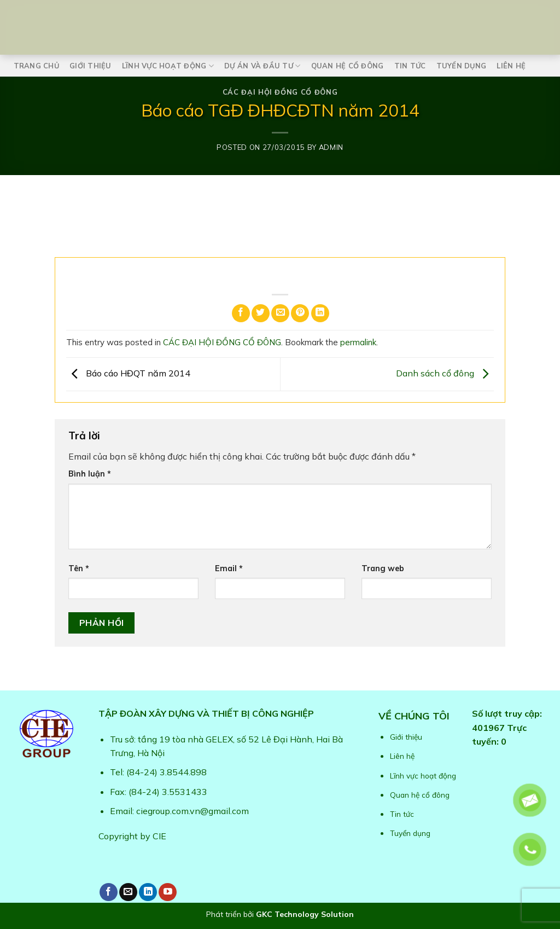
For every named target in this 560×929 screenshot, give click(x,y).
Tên (79, 568)
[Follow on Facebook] (109, 892)
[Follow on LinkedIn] (148, 892)
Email (229, 568)
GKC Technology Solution (305, 914)
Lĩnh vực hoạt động (168, 66)
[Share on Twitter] (261, 313)
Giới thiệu (91, 66)
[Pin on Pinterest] (300, 313)
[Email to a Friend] (280, 313)
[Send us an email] (128, 892)
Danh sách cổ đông (445, 373)
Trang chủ (36, 66)
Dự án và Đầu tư (262, 66)
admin (331, 147)
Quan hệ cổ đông (348, 66)
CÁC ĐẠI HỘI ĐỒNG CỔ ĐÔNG (280, 92)
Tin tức (410, 66)
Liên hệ (511, 66)
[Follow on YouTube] (168, 892)
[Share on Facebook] (241, 313)
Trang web (383, 568)
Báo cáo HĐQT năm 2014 (128, 373)
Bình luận (90, 474)
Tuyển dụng (462, 66)
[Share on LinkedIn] (320, 313)
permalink (358, 342)
